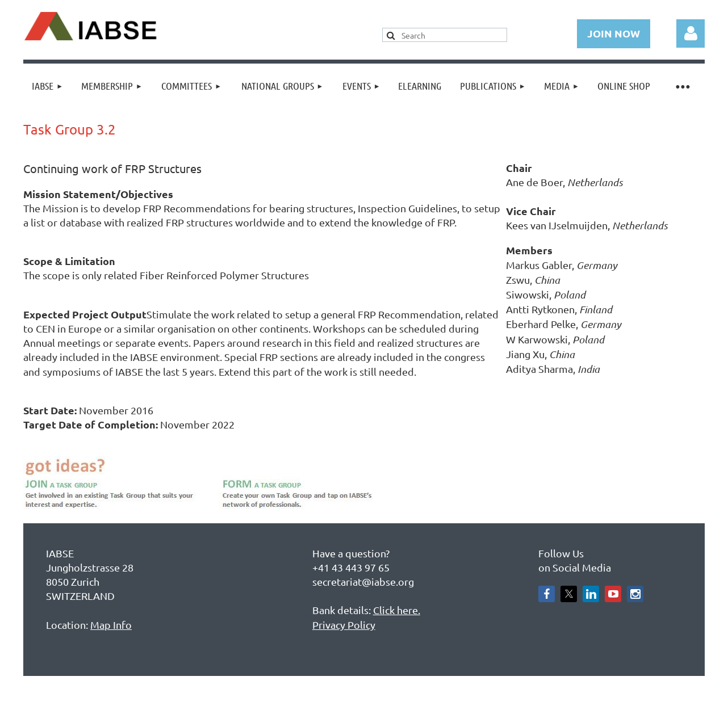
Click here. (397, 610)
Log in (691, 33)
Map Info (111, 625)
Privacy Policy (344, 625)
